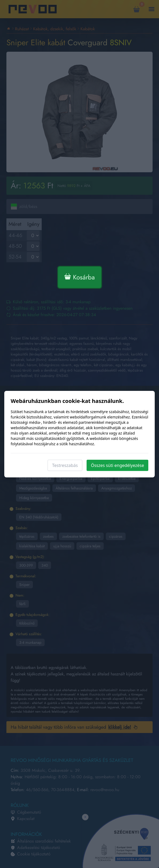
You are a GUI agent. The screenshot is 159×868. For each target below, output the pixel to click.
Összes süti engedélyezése (117, 465)
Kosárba (80, 277)
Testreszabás (65, 465)
